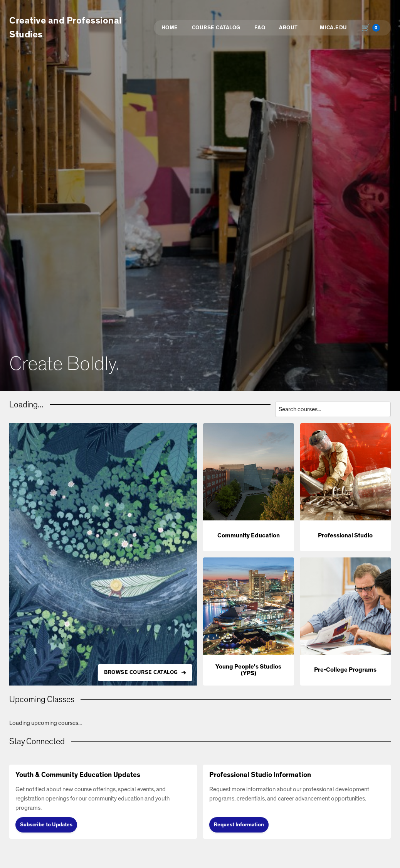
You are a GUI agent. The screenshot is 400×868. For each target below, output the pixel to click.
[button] (249, 487)
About (288, 28)
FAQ (260, 28)
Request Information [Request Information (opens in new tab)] (239, 825)
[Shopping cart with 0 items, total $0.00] (372, 28)
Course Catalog (216, 28)
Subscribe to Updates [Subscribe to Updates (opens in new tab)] (46, 825)
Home (170, 28)
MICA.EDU (334, 28)
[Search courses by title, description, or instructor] (333, 409)
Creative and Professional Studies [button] (66, 28)
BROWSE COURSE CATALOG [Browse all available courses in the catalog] (141, 672)
